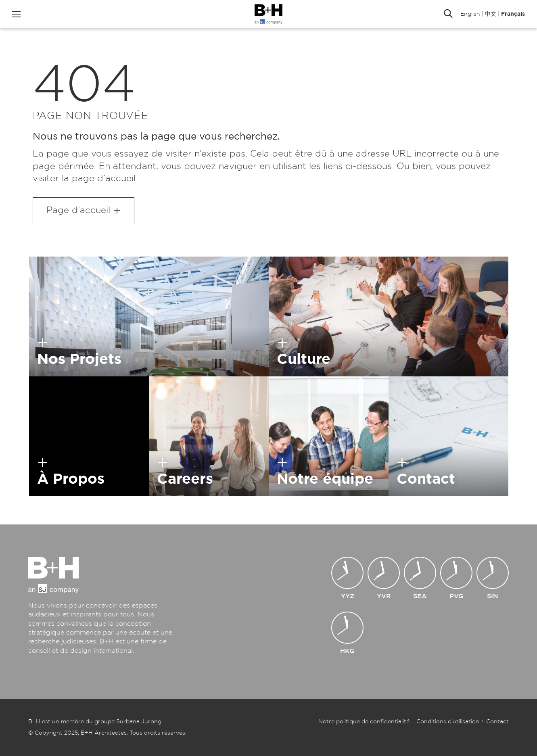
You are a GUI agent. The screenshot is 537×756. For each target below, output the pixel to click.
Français (513, 14)
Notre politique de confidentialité (364, 722)
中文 (491, 14)
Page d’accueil (78, 210)
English (470, 14)
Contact (497, 722)
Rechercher (448, 14)
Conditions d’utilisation (448, 722)
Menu (16, 14)
